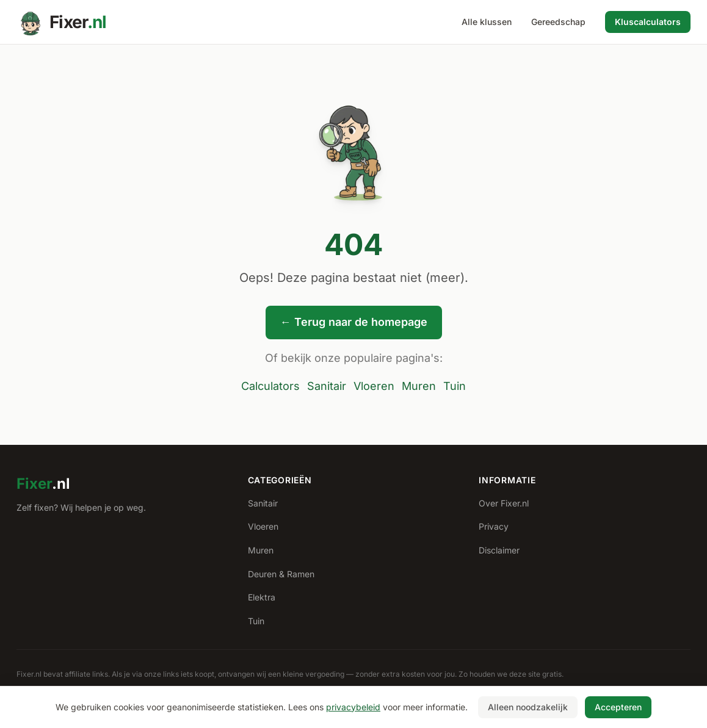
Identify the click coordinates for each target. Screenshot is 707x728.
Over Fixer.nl (504, 503)
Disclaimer (499, 550)
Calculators (270, 386)
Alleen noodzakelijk (528, 707)
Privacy (494, 526)
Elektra (262, 597)
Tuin (455, 386)
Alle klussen (487, 22)
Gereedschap (558, 22)
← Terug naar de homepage (354, 322)
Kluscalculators (648, 22)
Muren (419, 386)
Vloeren (374, 386)
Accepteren (618, 707)
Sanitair (327, 386)
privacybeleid (353, 707)
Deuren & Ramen (281, 574)
